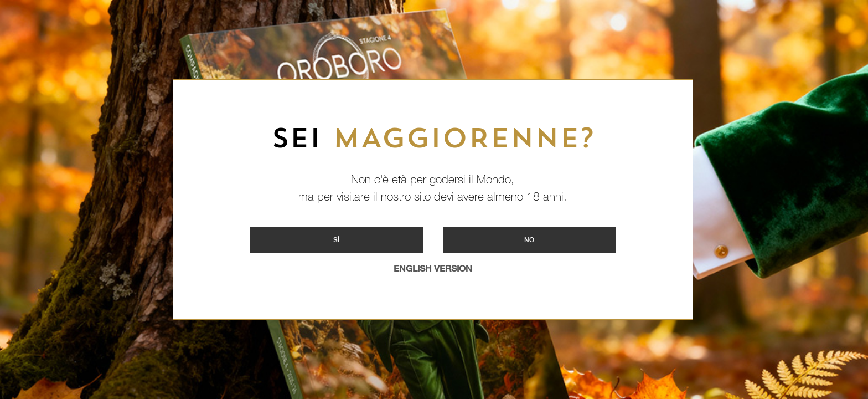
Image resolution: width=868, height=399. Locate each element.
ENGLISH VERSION (433, 268)
